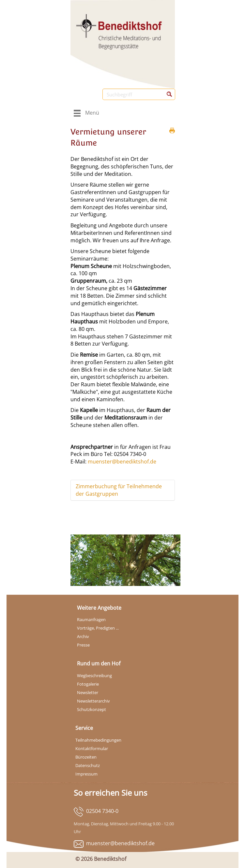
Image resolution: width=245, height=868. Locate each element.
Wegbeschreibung (94, 676)
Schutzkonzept (92, 709)
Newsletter (88, 692)
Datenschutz (88, 765)
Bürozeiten (86, 757)
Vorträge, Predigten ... (98, 628)
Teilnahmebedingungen (98, 740)
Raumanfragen (91, 619)
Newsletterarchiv (93, 701)
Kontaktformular (92, 748)
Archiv (83, 636)
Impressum (86, 774)
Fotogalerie (88, 684)
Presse (83, 645)
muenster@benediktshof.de (122, 462)
